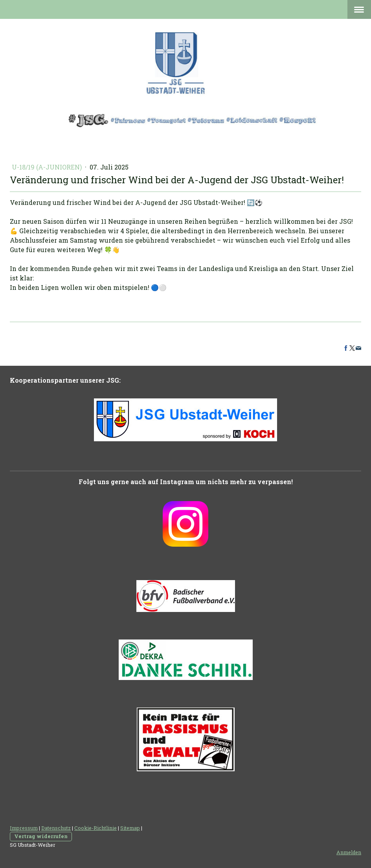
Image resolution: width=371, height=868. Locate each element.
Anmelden (349, 852)
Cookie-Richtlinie (96, 828)
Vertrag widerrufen (41, 836)
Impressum (24, 828)
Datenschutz (56, 828)
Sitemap (130, 828)
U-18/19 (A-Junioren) (48, 167)
